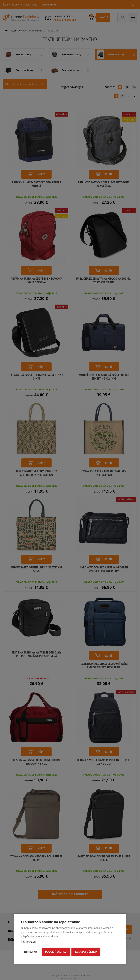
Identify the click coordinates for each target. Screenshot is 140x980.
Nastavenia (31, 952)
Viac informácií (29, 942)
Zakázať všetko (86, 952)
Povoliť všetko (56, 952)
